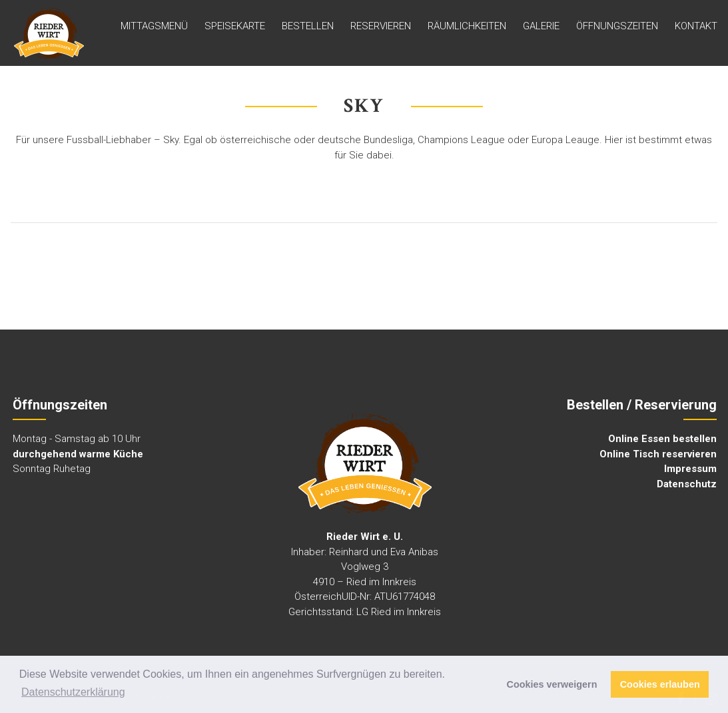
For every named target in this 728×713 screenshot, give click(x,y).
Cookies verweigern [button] (552, 684)
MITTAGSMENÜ (154, 26)
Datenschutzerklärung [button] (73, 692)
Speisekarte (235, 26)
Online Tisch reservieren (658, 454)
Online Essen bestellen (662, 439)
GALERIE (541, 26)
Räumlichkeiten (467, 26)
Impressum (690, 469)
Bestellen (308, 26)
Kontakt (696, 26)
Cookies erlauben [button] (660, 684)
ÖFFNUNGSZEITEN (617, 26)
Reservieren (381, 26)
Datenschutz (687, 484)
